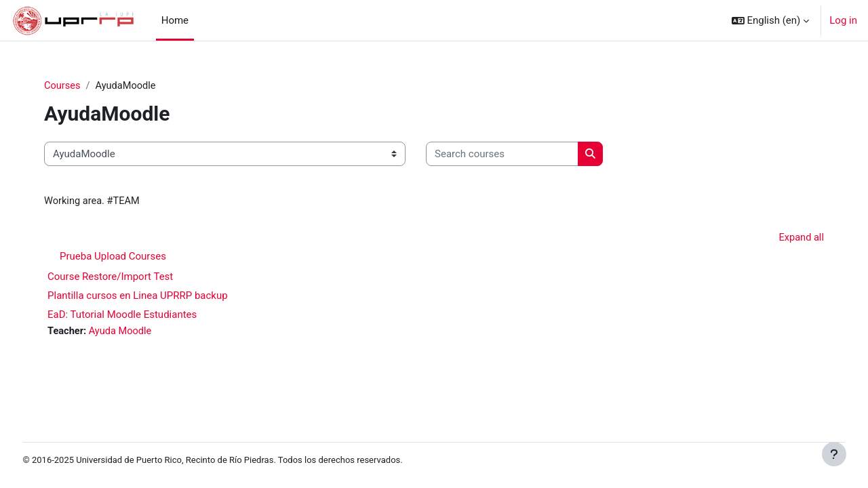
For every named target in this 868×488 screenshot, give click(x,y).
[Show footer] (834, 454)
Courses (87, 86)
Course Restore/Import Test (135, 278)
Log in (843, 20)
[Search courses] (527, 155)
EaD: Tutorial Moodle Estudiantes (146, 316)
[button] (771, 20)
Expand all (776, 239)
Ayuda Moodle (146, 333)
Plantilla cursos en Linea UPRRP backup (162, 297)
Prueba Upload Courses (137, 258)
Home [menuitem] (175, 20)
